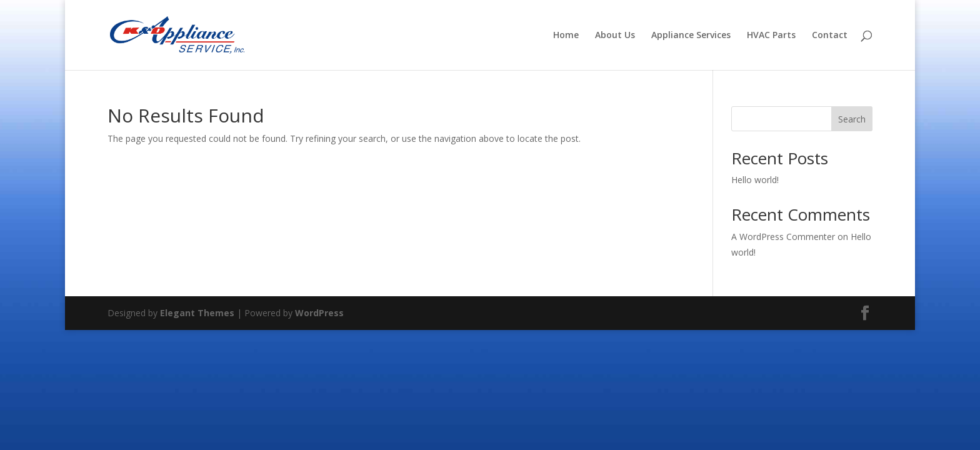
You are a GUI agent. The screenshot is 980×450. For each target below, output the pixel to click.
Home (566, 36)
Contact (830, 36)
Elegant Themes (197, 313)
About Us (615, 36)
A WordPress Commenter (783, 237)
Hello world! (755, 180)
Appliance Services (691, 36)
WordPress (319, 313)
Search (852, 119)
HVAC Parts (771, 36)
